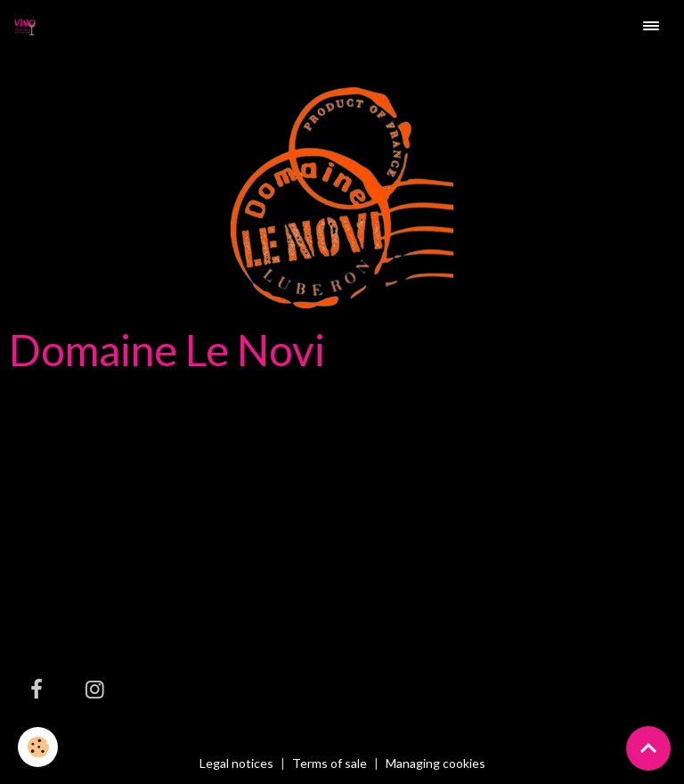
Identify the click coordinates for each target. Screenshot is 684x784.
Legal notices (236, 763)
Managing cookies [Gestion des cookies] (436, 764)
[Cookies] (38, 747)
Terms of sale (330, 763)
